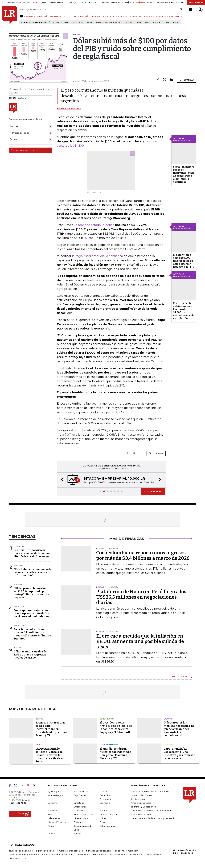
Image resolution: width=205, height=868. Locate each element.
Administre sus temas (23, 150)
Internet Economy (57, 822)
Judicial (40, 745)
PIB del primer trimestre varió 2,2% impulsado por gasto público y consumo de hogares (31, 593)
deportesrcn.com (18, 858)
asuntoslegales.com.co (21, 851)
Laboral (168, 719)
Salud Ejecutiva (108, 826)
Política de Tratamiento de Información (151, 811)
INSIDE (178, 17)
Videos (77, 834)
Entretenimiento (109, 745)
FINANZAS (30, 17)
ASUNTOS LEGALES (131, 17)
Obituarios (79, 822)
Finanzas (52, 814)
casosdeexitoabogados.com (24, 855)
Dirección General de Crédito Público (115, 22)
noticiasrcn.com (119, 855)
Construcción (107, 719)
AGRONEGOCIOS (100, 17)
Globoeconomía (108, 814)
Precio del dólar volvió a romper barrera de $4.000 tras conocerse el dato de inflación (184, 311)
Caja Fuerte (80, 795)
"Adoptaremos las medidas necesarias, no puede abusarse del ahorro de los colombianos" (179, 729)
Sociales (52, 834)
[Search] (181, 10)
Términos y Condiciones (143, 807)
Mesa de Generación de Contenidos (150, 791)
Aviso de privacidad (141, 803)
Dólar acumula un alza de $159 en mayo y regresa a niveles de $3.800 (30, 655)
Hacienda (18, 565)
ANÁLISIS (115, 17)
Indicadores (54, 818)
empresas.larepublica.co (70, 851)
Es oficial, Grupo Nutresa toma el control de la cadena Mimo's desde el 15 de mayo (32, 553)
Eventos (104, 811)
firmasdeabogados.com (99, 851)
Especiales (79, 811)
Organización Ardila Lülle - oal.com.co (185, 851)
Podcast (52, 826)
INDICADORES (166, 17)
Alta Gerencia (81, 791)
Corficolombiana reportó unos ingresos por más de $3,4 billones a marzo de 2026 (143, 555)
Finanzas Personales (84, 814)
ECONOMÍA (42, 17)
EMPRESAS (55, 17)
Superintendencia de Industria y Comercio (153, 818)
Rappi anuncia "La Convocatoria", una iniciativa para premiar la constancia (179, 753)
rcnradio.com (100, 855)
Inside (103, 818)
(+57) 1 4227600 (18, 803)
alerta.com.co (154, 855)
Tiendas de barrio (61, 22)
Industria (19, 607)
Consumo (169, 745)
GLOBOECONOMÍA (80, 17)
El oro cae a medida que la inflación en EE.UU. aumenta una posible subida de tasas (140, 641)
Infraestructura (81, 818)
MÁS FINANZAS (180, 677)
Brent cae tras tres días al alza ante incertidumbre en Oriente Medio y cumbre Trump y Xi (51, 729)
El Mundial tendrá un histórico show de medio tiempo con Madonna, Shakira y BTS (115, 753)
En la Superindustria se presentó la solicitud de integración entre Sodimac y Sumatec (32, 634)
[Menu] (22, 16)
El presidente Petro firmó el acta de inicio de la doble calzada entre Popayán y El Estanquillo (116, 727)
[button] (61, 480)
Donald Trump (171, 22)
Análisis (103, 791)
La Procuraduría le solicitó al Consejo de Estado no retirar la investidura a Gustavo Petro (50, 755)
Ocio (102, 822)
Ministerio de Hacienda (149, 22)
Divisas (90, 22)
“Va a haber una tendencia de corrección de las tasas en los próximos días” (33, 572)
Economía (105, 803)
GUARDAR (187, 80)
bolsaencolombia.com (126, 851)
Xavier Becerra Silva (69, 108)
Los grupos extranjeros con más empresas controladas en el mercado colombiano (31, 613)
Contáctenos (138, 799)
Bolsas (17, 648)
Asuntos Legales (56, 795)
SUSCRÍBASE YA (153, 491)
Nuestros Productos (141, 795)
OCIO (65, 17)
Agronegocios (55, 791)
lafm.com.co (137, 855)
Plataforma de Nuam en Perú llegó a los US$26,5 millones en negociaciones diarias (141, 597)
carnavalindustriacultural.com (57, 855)
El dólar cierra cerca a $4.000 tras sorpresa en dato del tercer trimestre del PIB (184, 261)
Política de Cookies (141, 814)
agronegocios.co (45, 851)
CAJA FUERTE (150, 17)
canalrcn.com (83, 855)
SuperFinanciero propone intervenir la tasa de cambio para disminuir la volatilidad (184, 174)
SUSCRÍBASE (196, 2)
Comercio (78, 22)
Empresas (53, 811)
